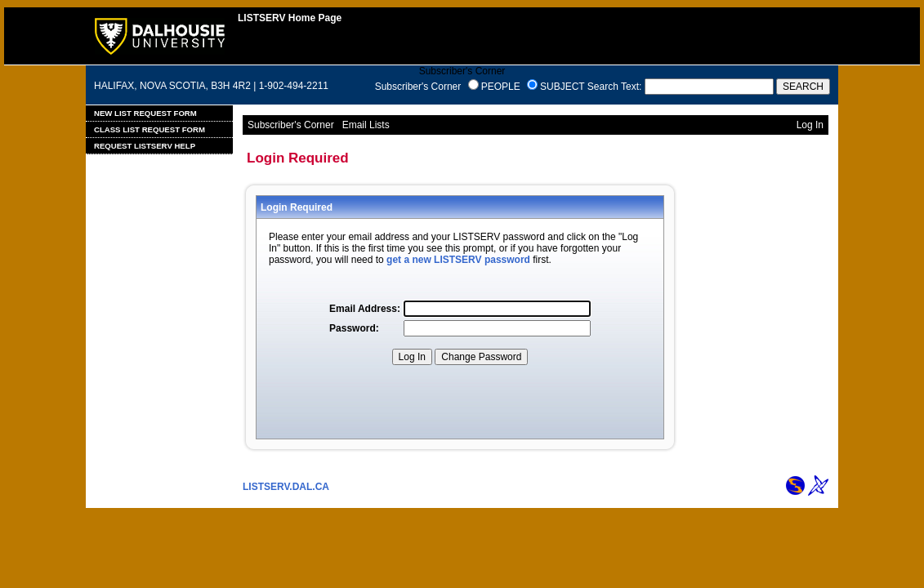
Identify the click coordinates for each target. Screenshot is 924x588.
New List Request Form (145, 113)
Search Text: (614, 87)
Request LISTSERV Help (145, 146)
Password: (354, 328)
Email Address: (365, 309)
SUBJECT (562, 87)
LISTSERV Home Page (290, 18)
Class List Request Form (150, 129)
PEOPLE (501, 87)
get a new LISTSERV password (458, 260)
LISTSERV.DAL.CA (286, 487)
